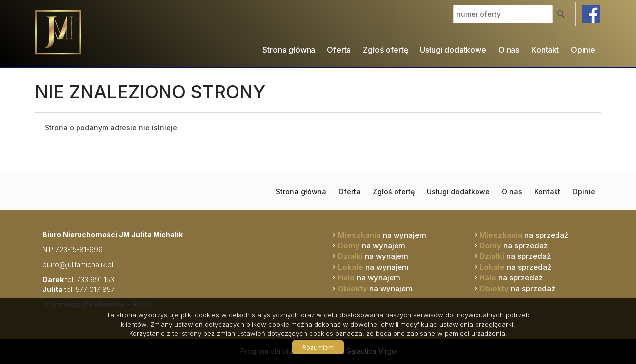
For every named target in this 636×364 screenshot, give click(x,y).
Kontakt (545, 50)
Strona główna (289, 50)
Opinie (583, 50)
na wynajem (382, 235)
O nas (509, 50)
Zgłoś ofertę (385, 50)
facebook (591, 14)
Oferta (339, 50)
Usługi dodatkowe (453, 50)
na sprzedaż (524, 235)
